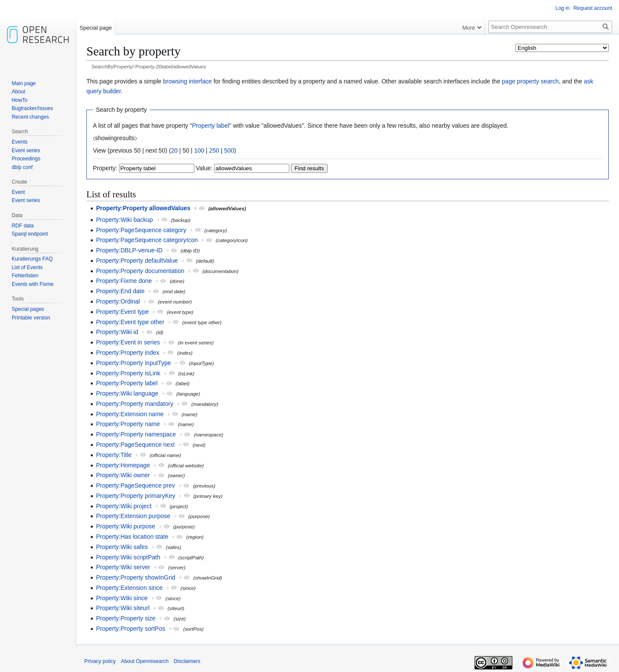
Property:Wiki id (117, 332)
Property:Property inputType (133, 363)
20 (175, 150)
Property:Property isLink (128, 373)
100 (199, 150)
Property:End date (120, 291)
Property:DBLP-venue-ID (129, 250)
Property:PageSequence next (135, 445)
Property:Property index (127, 353)
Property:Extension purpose (133, 516)
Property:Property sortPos (130, 629)
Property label (211, 126)
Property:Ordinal (118, 301)
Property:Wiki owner (123, 475)
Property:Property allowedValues (143, 208)
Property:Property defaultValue (137, 261)
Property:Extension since (129, 588)
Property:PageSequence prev (135, 485)
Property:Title (114, 455)
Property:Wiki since (122, 598)
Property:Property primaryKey (135, 496)
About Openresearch (145, 661)
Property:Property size (126, 618)
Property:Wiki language (127, 393)
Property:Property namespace (136, 434)
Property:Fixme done (124, 281)
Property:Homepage (123, 465)
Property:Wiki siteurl (123, 608)
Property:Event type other (130, 322)
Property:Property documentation (140, 271)
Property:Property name (128, 424)
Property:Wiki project (124, 506)
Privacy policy (100, 661)
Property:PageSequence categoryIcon (147, 240)
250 (214, 150)
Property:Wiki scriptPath (128, 557)
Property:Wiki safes (122, 547)
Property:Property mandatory (135, 404)
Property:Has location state (132, 537)
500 (229, 150)
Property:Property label (127, 383)
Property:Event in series (128, 342)
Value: (204, 168)
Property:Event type (122, 312)
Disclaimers (187, 661)
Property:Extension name (130, 414)
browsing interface (187, 81)
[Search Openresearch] (550, 27)
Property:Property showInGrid (135, 577)
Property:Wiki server (123, 567)
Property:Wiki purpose (126, 526)
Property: (105, 168)
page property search (530, 81)
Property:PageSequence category (141, 230)
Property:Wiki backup (124, 220)
